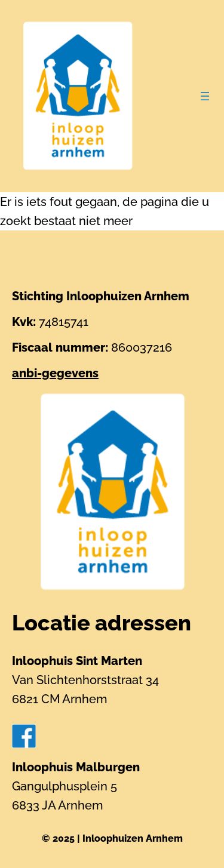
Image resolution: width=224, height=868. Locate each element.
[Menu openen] (205, 96)
